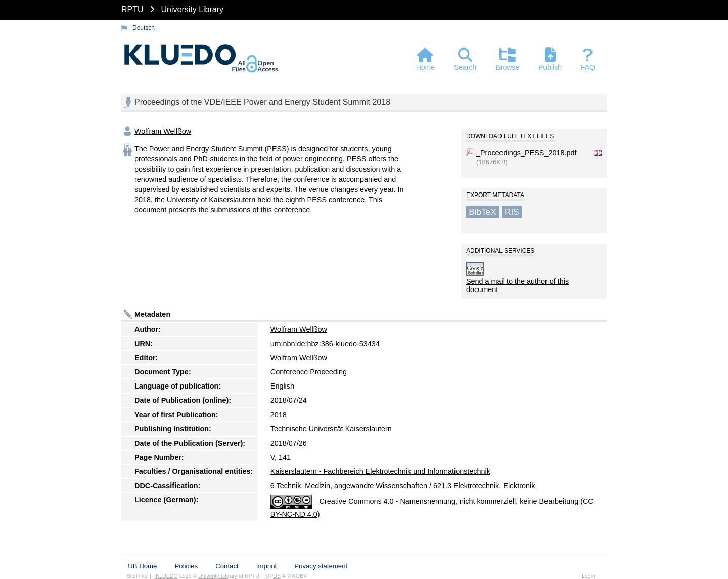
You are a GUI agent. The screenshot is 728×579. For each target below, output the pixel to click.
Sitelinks (137, 576)
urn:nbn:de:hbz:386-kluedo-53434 (325, 344)
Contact (227, 566)
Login (588, 576)
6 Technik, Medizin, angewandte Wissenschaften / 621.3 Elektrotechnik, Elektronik (403, 486)
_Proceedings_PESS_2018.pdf (526, 153)
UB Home (142, 566)
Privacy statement (321, 566)
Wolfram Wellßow (163, 131)
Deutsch (144, 28)
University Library (192, 9)
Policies (186, 566)
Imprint (266, 566)
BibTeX (483, 212)
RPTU (132, 9)
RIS (512, 212)
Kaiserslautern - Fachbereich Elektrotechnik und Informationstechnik (380, 471)
